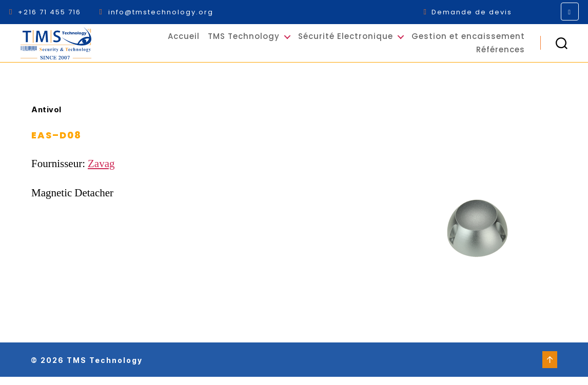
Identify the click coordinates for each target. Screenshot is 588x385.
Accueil (184, 40)
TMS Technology (244, 40)
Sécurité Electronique (346, 40)
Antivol (46, 118)
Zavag (101, 172)
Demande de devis (468, 12)
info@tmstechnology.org (156, 12)
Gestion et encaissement (468, 40)
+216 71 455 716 (46, 12)
